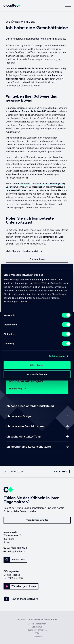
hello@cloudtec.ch (15, 551)
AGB (37, 633)
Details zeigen (57, 356)
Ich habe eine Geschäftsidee (37, 426)
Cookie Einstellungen (37, 624)
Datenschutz (37, 627)
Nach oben (62, 472)
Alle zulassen (37, 365)
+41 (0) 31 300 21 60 (15, 548)
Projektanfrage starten (37, 520)
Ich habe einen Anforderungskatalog (37, 406)
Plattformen (24, 183)
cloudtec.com (17, 472)
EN (5, 472)
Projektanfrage (37, 259)
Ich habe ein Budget (37, 416)
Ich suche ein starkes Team (37, 436)
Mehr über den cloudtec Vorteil (24, 251)
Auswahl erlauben (37, 374)
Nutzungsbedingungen (37, 630)
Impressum (37, 636)
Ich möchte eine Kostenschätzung (37, 447)
